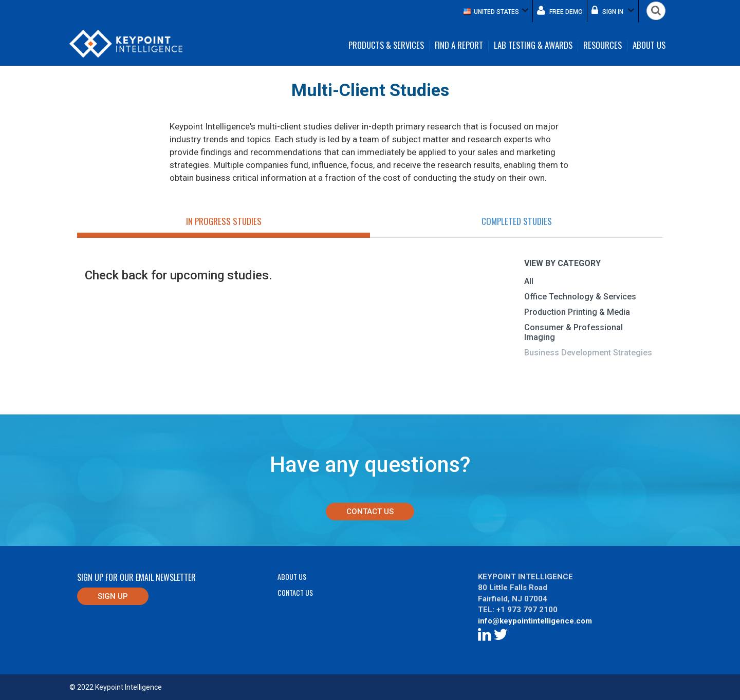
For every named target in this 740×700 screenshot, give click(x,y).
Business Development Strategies (588, 353)
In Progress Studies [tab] (224, 221)
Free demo (560, 10)
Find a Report (459, 46)
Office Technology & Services (580, 297)
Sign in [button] (613, 10)
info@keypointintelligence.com (535, 621)
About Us (649, 46)
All (529, 281)
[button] (496, 11)
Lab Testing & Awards (533, 46)
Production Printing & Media (577, 312)
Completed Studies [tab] (517, 221)
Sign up (113, 596)
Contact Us (370, 512)
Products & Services (386, 46)
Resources (603, 46)
